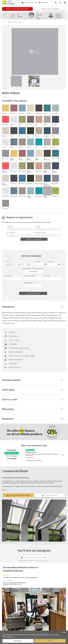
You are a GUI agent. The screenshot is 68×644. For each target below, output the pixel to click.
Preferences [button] (18, 641)
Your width (38, 262)
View (5, 490)
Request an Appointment (34, 239)
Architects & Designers (29, 3)
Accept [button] (50, 641)
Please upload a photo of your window (33, 269)
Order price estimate (33, 293)
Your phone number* (40, 233)
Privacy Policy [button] (8, 637)
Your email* (38, 227)
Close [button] (64, 632)
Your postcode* (11, 233)
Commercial (43, 3)
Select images (33, 271)
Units (8, 261)
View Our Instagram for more (34, 558)
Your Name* (10, 227)
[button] (64, 51)
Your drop (51, 262)
